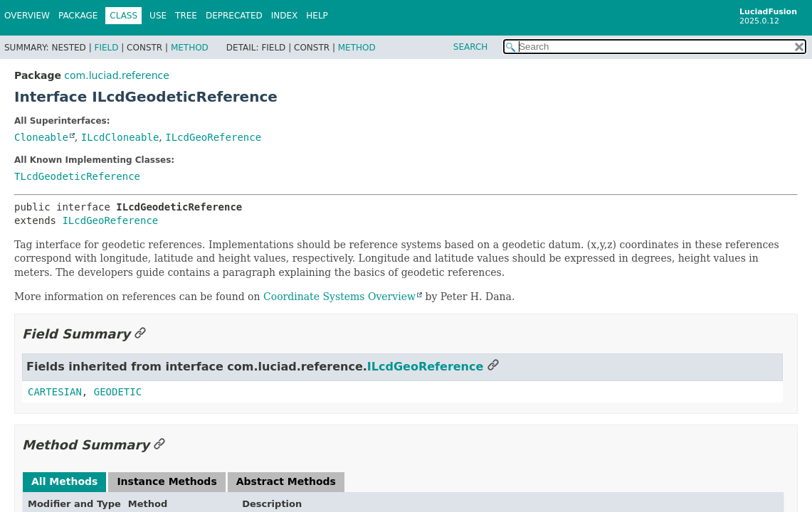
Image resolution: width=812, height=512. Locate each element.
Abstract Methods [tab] (286, 481)
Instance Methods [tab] (167, 481)
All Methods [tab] (64, 481)
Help (317, 16)
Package (78, 16)
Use (158, 16)
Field (106, 48)
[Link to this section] (140, 334)
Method (190, 48)
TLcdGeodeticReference (77, 176)
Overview (27, 16)
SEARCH (471, 47)
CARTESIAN (55, 392)
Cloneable (41, 137)
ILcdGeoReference (213, 137)
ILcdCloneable (120, 137)
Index (285, 16)
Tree (186, 16)
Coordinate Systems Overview (339, 297)
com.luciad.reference (116, 75)
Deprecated (234, 16)
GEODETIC (118, 392)
